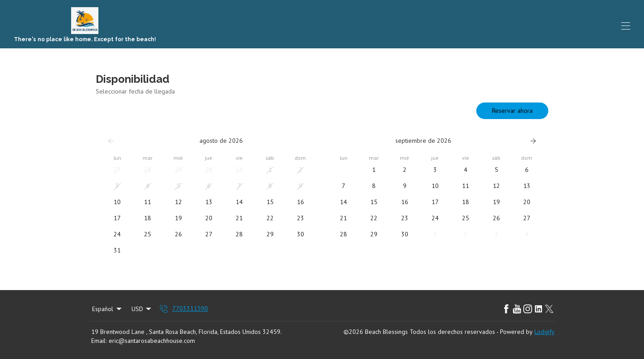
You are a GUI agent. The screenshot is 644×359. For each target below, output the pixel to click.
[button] (117, 170)
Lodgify (544, 332)
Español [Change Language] (108, 309)
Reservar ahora (512, 111)
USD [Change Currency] (142, 309)
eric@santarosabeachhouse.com (152, 341)
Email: (99, 341)
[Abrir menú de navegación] (626, 26)
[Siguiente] (533, 141)
